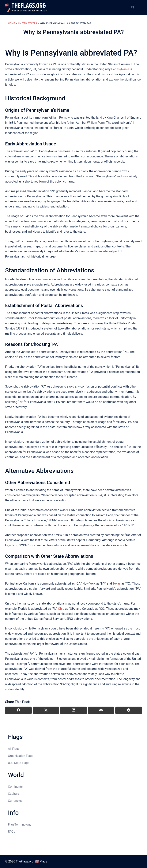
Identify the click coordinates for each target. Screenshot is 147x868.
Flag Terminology (20, 825)
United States (28, 23)
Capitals (13, 794)
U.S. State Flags (19, 763)
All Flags (14, 749)
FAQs (11, 832)
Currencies (15, 801)
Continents (15, 787)
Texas (117, 584)
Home (12, 23)
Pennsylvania (120, 69)
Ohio (61, 609)
